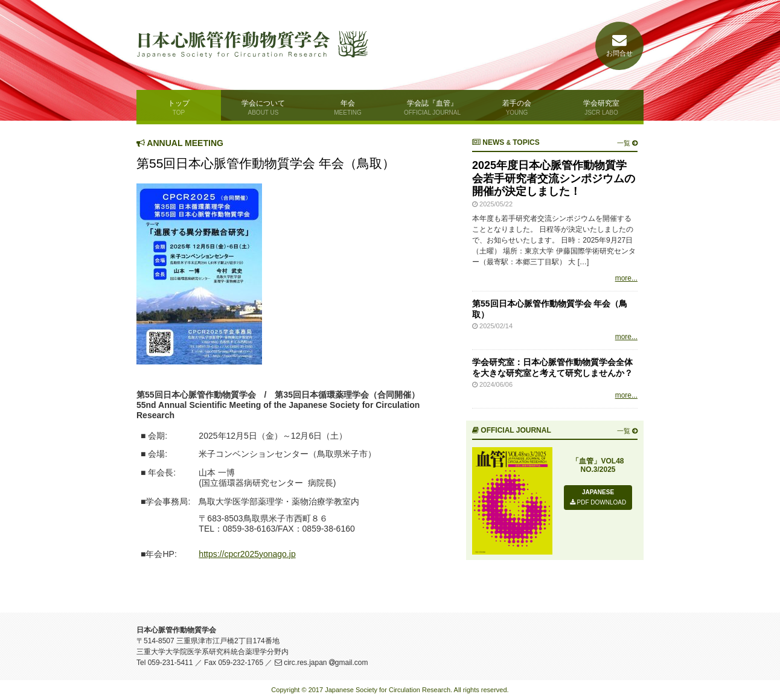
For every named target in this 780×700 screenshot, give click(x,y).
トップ (179, 107)
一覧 (627, 143)
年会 (348, 107)
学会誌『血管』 (432, 107)
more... (626, 278)
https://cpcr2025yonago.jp (247, 554)
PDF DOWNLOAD (598, 502)
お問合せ (619, 46)
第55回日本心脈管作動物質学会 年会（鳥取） (266, 163)
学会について (263, 107)
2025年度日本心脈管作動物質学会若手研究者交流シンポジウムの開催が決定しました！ (554, 178)
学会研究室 (601, 107)
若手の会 (517, 107)
